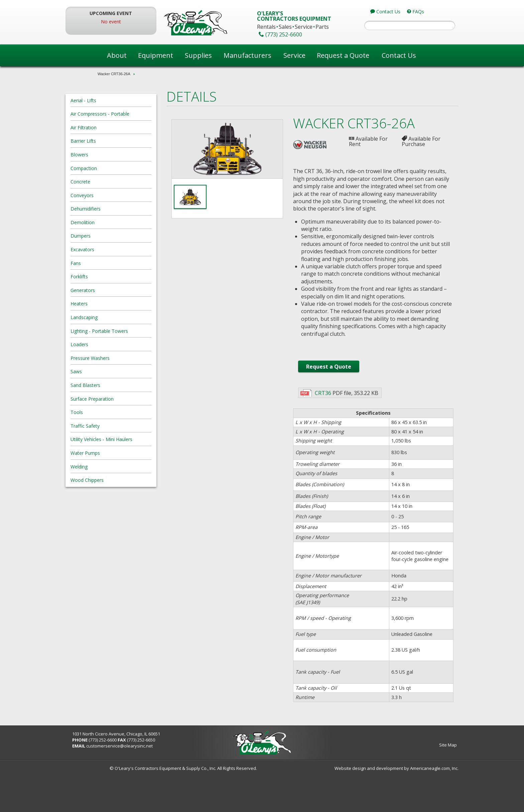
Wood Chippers (117, 480)
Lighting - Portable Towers (130, 331)
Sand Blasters (116, 385)
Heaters (109, 304)
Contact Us (399, 55)
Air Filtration (114, 127)
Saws (107, 371)
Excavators (113, 249)
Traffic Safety (115, 426)
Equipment (156, 55)
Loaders (110, 344)
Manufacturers (247, 55)
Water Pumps (116, 453)
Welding (109, 467)
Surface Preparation (122, 399)
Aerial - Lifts (114, 100)
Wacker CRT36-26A (114, 74)
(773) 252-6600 (133, 777)
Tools (107, 412)
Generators (113, 290)
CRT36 (319, 423)
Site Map (418, 782)
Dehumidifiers (116, 209)
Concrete (111, 182)
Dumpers (111, 236)
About (117, 55)
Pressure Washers (120, 358)
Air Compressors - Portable (130, 114)
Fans (106, 263)
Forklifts (110, 277)
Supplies (198, 55)
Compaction (114, 168)
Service (294, 55)
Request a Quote (343, 55)
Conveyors (112, 195)
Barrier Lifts (114, 141)
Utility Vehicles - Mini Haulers (132, 439)
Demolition (113, 222)
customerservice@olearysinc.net (150, 783)
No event (134, 22)
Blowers (110, 155)
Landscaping (114, 317)
